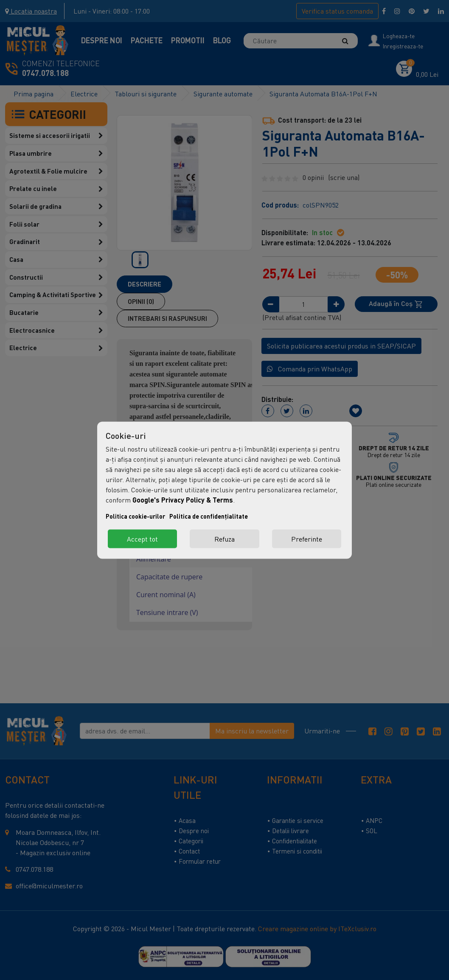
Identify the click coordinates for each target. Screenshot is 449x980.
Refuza (224, 539)
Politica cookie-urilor (135, 516)
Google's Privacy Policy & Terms (183, 499)
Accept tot (142, 539)
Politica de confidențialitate (209, 516)
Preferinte (307, 539)
